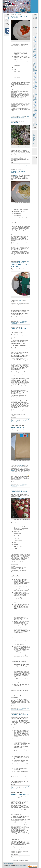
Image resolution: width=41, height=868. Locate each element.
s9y (9, 865)
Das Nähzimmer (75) (35, 75)
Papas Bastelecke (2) (35, 120)
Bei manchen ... (18, 427)
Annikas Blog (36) (35, 39)
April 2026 (34, 135)
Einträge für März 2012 (17, 8)
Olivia (26, 465)
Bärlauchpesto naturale (18, 172)
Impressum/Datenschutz (8, 863)
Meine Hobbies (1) (35, 60)
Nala (20, 300)
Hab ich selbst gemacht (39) (35, 69)
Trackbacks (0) (21, 117)
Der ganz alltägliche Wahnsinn (14, 4)
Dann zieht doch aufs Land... (18, 329)
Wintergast (16, 123)
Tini (18, 465)
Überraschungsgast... (21, 794)
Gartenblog (24, 165)
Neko (19, 116)
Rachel (21, 465)
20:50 (28, 261)
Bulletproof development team (20, 865)
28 (36, 28)
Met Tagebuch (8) (35, 99)
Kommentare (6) (17, 166)
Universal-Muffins (19, 492)
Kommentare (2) (23, 788)
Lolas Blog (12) (34, 115)
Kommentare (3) (14, 709)
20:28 (17, 322)
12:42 (18, 421)
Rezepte (23, 116)
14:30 (28, 708)
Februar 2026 (35, 139)
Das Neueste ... (35, 142)
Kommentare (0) (14, 117)
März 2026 (34, 137)
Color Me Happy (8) (35, 51)
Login (34, 154)
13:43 (12, 858)
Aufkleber (13, 471)
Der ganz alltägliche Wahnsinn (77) (35, 45)
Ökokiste (16, 175)
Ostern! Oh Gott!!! (19, 715)
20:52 (28, 116)
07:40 (12, 166)
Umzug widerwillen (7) (35, 125)
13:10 (18, 788)
